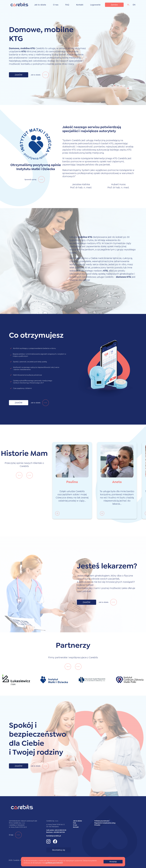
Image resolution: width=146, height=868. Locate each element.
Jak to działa (40, 5)
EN (134, 5)
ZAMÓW (19, 75)
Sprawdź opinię (36, 179)
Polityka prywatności (102, 821)
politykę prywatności (54, 863)
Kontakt (80, 5)
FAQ (67, 5)
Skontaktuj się (59, 850)
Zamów (114, 5)
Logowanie (95, 5)
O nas (56, 5)
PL (128, 5)
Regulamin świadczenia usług (105, 823)
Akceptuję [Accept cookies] (113, 862)
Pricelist (97, 825)
